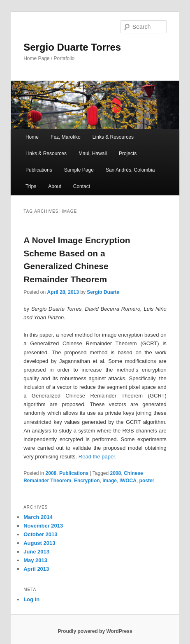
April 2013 (36, 569)
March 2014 (38, 517)
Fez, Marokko (66, 137)
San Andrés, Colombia (130, 170)
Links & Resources (113, 137)
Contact (82, 186)
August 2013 (39, 543)
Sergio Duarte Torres (72, 47)
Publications (39, 170)
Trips (31, 186)
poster (147, 481)
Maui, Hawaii (93, 153)
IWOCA (128, 481)
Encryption (87, 481)
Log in (31, 599)
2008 (51, 473)
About (54, 186)
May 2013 (35, 560)
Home (32, 137)
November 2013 (43, 526)
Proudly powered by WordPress (95, 631)
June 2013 (36, 552)
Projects (128, 153)
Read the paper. (98, 457)
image (110, 481)
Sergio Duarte (103, 292)
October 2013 (40, 534)
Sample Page (79, 170)
